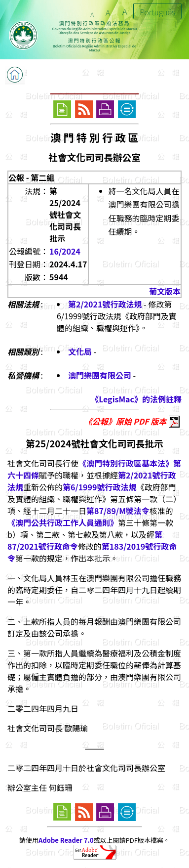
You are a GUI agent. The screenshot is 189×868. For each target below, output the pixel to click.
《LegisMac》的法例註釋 (136, 399)
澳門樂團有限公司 (100, 375)
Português (157, 12)
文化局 (80, 351)
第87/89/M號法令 (118, 511)
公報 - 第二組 (31, 177)
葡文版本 (165, 291)
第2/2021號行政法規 (105, 304)
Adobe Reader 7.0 (66, 840)
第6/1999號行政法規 (99, 487)
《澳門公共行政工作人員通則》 (63, 522)
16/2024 (65, 251)
